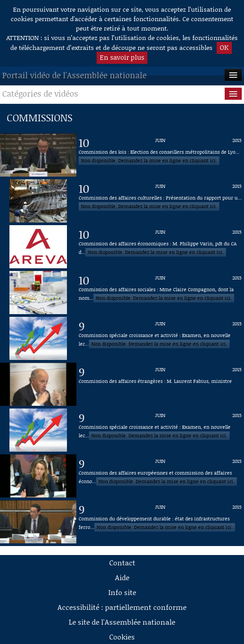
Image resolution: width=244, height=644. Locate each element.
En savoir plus (122, 57)
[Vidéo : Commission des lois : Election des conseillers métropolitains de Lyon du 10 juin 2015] (160, 155)
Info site (122, 592)
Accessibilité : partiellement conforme (122, 607)
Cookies (122, 637)
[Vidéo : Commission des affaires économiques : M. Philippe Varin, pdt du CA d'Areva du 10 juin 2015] (160, 247)
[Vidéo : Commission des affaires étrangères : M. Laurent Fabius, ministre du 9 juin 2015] (160, 384)
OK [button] (224, 47)
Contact (122, 562)
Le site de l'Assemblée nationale (122, 622)
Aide (122, 577)
